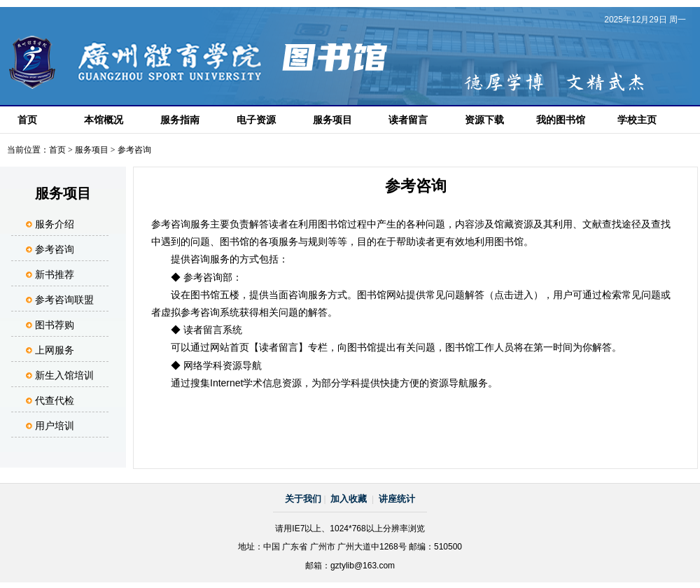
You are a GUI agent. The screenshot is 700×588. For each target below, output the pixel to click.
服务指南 (180, 120)
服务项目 (332, 120)
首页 (27, 120)
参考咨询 (55, 249)
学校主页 (637, 120)
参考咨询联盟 (64, 300)
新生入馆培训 (64, 375)
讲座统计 (397, 499)
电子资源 (256, 120)
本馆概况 (104, 120)
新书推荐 (55, 274)
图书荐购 (55, 325)
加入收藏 (349, 499)
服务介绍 (55, 224)
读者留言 (408, 120)
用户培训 (55, 426)
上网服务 (55, 350)
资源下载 (484, 120)
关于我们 (303, 499)
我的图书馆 (561, 120)
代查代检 (55, 400)
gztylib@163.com (363, 566)
